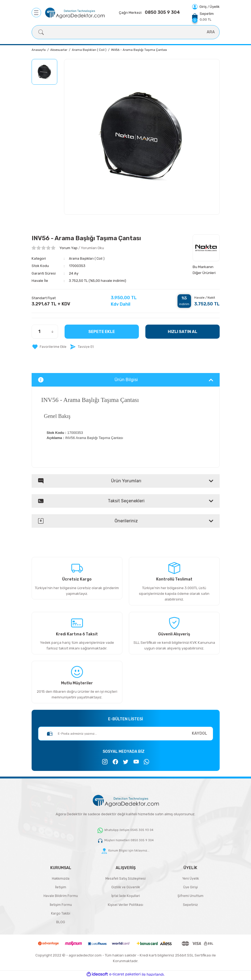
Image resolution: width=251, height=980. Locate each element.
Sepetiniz (190, 906)
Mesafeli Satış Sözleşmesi (125, 879)
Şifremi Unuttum (190, 897)
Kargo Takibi (61, 915)
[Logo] (75, 13)
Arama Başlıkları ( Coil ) (88, 258)
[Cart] (203, 17)
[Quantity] (45, 332)
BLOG (61, 924)
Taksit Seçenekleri (91, 501)
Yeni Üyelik (190, 879)
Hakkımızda (61, 879)
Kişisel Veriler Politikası (125, 906)
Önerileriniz (88, 521)
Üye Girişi (190, 888)
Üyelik (215, 7)
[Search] (126, 32)
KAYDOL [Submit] (200, 733)
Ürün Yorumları (90, 481)
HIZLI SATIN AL (182, 331)
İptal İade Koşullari (125, 897)
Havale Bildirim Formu (61, 897)
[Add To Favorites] (50, 347)
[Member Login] (200, 7)
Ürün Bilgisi (88, 380)
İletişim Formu (61, 906)
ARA (211, 32)
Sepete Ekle (102, 331)
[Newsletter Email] (126, 734)
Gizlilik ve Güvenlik (126, 888)
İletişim (61, 888)
